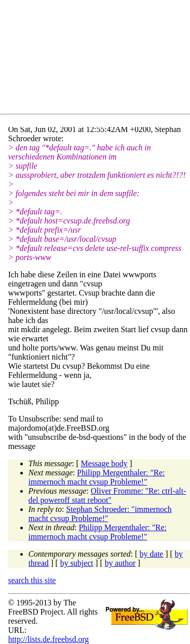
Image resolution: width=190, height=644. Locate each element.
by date (152, 554)
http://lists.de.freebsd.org (48, 639)
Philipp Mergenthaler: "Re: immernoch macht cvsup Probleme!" (97, 477)
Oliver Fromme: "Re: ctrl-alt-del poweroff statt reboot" (107, 495)
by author (120, 563)
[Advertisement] (99, 59)
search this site (32, 580)
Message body (104, 463)
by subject (77, 563)
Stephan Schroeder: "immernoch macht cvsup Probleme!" (100, 514)
